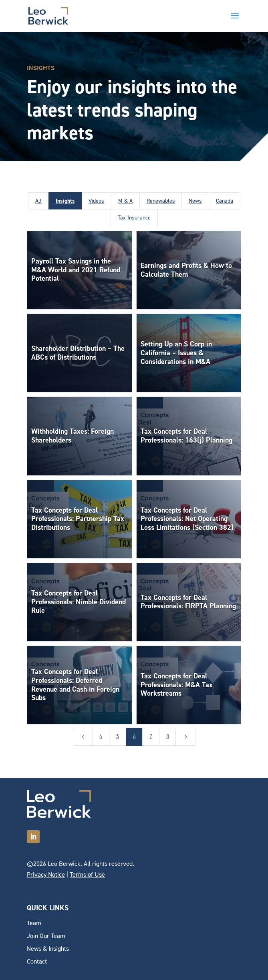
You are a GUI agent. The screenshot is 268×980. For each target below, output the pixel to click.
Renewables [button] (161, 201)
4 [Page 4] (101, 736)
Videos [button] (96, 201)
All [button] (38, 201)
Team (34, 923)
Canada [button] (225, 201)
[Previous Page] (83, 737)
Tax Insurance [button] (134, 218)
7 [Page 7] (151, 736)
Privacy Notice (46, 874)
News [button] (195, 201)
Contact (37, 961)
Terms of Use (87, 874)
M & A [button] (125, 201)
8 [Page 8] (168, 736)
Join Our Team (46, 936)
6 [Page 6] (134, 736)
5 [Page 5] (118, 736)
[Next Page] (185, 737)
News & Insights (48, 949)
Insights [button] (65, 201)
